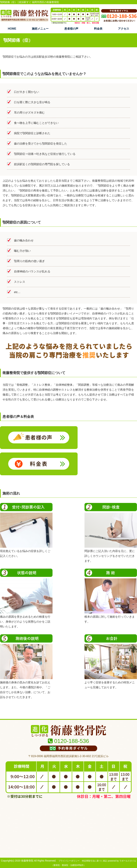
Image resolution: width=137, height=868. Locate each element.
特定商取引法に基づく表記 (95, 861)
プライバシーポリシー (69, 861)
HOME (12, 29)
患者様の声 (71, 29)
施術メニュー (40, 29)
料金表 (98, 29)
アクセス (124, 29)
